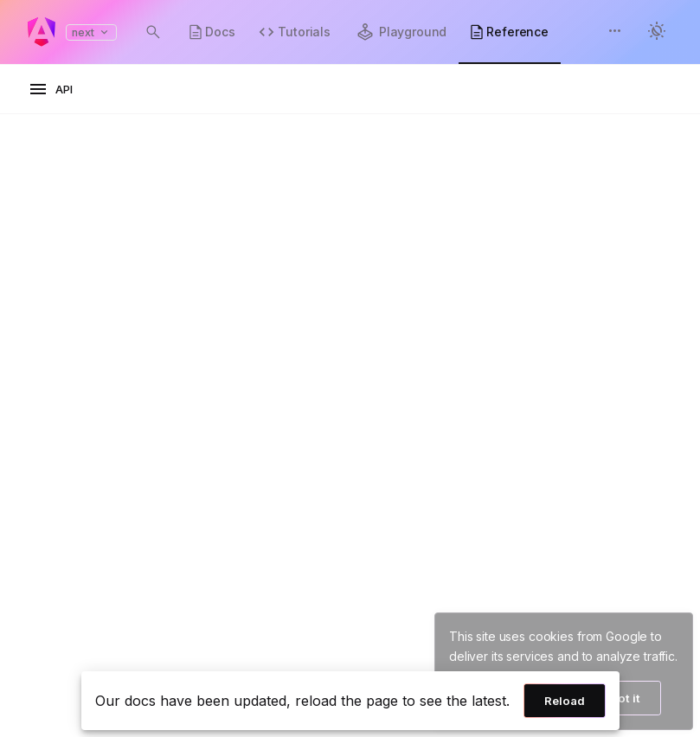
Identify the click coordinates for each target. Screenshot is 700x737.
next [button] (91, 32)
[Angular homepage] (42, 32)
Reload (565, 701)
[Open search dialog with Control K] (153, 32)
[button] (615, 32)
